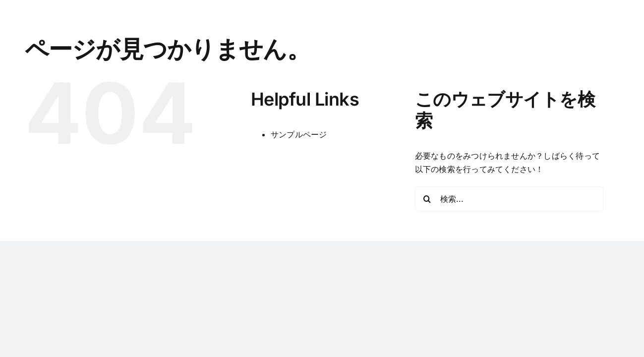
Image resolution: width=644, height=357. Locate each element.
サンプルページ (299, 134)
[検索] (427, 199)
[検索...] (509, 199)
